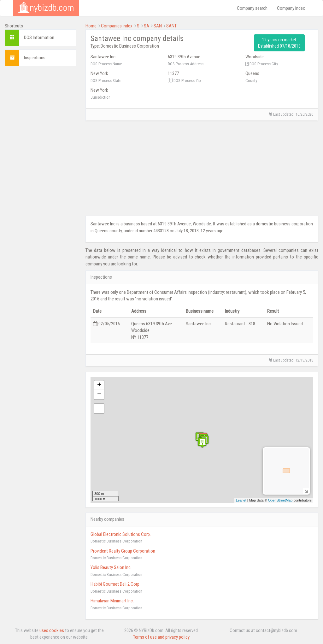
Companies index (117, 26)
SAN (158, 26)
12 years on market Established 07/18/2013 (279, 43)
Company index (291, 8)
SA (147, 26)
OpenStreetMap (280, 500)
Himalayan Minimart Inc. (112, 601)
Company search (252, 8)
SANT (171, 26)
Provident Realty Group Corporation (123, 551)
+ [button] (99, 385)
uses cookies (52, 630)
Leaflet (241, 500)
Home (91, 26)
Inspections (35, 58)
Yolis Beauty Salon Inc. (111, 567)
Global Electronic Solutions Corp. (121, 534)
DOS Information (39, 38)
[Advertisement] (40, 165)
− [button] (99, 395)
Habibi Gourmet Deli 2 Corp (115, 584)
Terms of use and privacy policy (161, 637)
